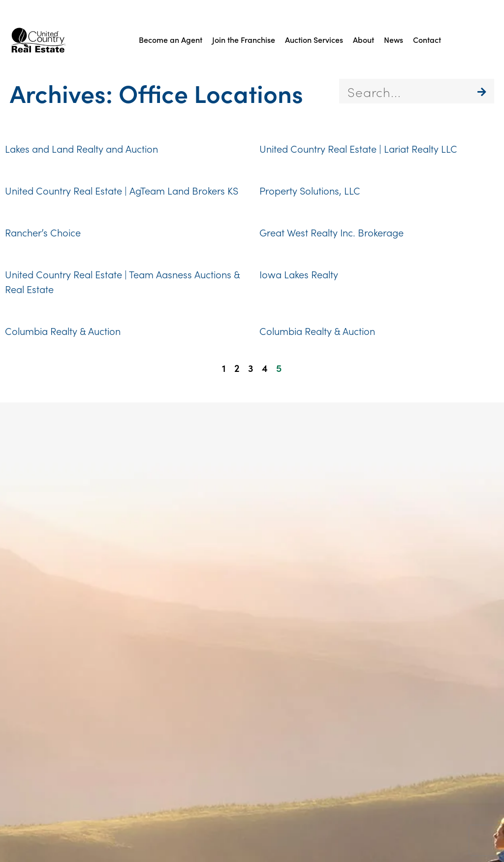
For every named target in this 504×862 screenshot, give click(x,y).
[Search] (482, 91)
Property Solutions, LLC (310, 190)
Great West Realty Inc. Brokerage (331, 232)
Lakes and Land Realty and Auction (81, 148)
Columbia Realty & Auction (63, 331)
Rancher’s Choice (43, 232)
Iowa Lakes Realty (299, 274)
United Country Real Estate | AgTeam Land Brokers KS (122, 190)
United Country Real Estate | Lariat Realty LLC (358, 148)
